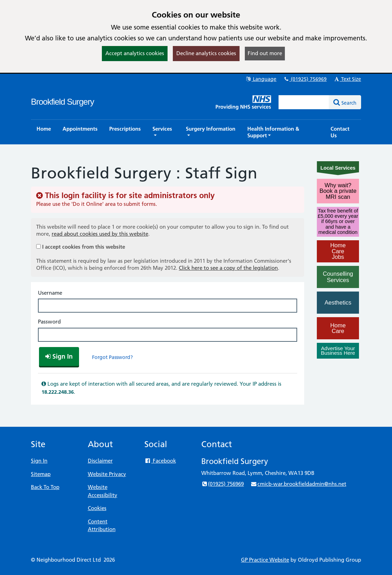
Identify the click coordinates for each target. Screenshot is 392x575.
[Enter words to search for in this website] (304, 102)
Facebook (160, 461)
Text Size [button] (347, 79)
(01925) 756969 (305, 79)
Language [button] (261, 79)
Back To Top (45, 487)
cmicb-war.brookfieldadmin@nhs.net (298, 484)
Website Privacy (107, 474)
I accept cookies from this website (84, 247)
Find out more (265, 53)
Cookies (97, 508)
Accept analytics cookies (135, 53)
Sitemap (41, 474)
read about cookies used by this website (100, 234)
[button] (163, 132)
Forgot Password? (112, 357)
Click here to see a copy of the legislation (228, 268)
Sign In (39, 461)
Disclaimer (100, 461)
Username (50, 293)
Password (49, 322)
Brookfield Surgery (62, 102)
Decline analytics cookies (206, 53)
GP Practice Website (265, 560)
